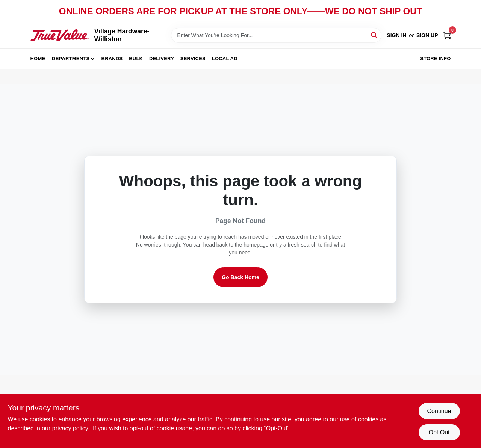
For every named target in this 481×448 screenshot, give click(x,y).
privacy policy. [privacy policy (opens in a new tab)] (71, 428)
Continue (439, 411)
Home (38, 58)
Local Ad (225, 58)
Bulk (136, 58)
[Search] (374, 35)
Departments (71, 58)
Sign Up (427, 35)
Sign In (396, 35)
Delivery (162, 58)
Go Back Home (240, 277)
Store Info (435, 58)
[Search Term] (276, 35)
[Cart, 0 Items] (447, 36)
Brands (112, 58)
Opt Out (439, 432)
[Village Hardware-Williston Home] (60, 35)
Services (193, 58)
